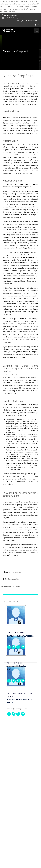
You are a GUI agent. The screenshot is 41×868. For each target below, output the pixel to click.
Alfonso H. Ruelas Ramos (17, 668)
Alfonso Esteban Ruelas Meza (20, 701)
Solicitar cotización (11, 579)
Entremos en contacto (12, 572)
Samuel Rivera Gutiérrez (20, 636)
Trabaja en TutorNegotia (28, 21)
